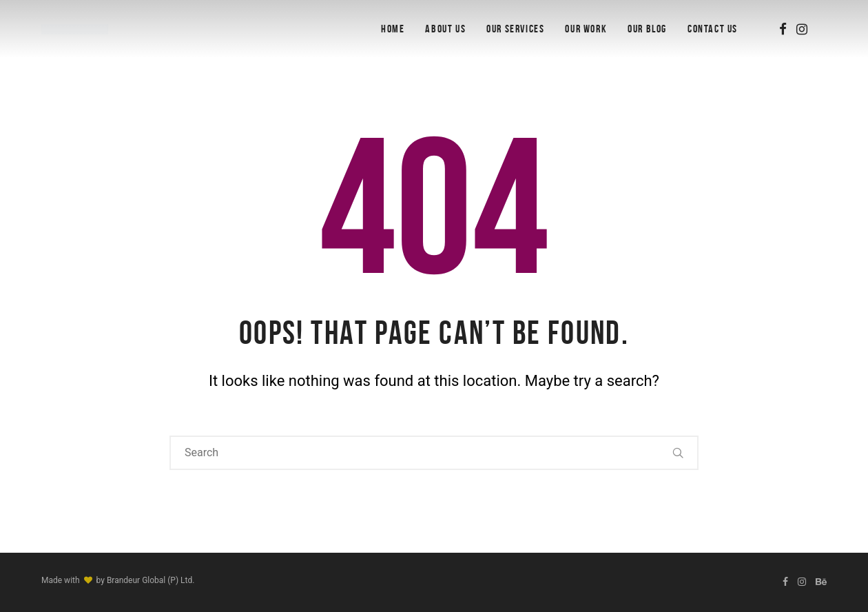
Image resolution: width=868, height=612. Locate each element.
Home (393, 29)
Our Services (515, 29)
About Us (445, 29)
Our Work (586, 29)
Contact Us (713, 29)
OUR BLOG (647, 29)
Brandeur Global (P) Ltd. (151, 580)
